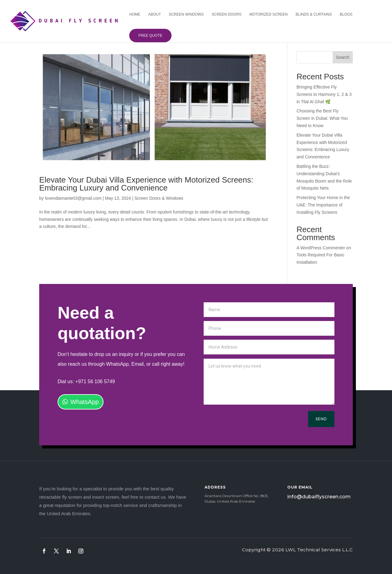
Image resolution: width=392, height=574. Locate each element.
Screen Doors (226, 14)
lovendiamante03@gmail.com (73, 198)
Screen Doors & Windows (159, 198)
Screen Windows (186, 14)
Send (321, 419)
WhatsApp (85, 402)
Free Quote (150, 36)
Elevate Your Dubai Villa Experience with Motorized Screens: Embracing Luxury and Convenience (146, 184)
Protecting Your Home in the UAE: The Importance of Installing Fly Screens (323, 205)
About (155, 14)
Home (135, 14)
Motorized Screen (268, 14)
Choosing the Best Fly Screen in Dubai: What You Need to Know (322, 118)
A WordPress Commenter (321, 248)
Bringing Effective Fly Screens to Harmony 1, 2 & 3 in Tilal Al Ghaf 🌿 (324, 94)
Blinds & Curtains (314, 14)
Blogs (346, 14)
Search (343, 57)
